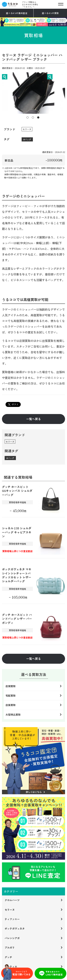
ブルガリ (10, 947)
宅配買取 (11, 696)
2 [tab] (33, 117)
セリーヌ (27, 129)
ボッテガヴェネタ (15, 928)
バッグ (28, 139)
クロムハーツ (12, 900)
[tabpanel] (33, 93)
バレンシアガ (12, 938)
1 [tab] (28, 117)
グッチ (8, 957)
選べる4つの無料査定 (17, 13)
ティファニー (12, 919)
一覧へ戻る (34, 419)
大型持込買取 (13, 715)
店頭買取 (11, 686)
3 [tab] (38, 117)
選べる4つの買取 (50, 13)
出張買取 (11, 705)
